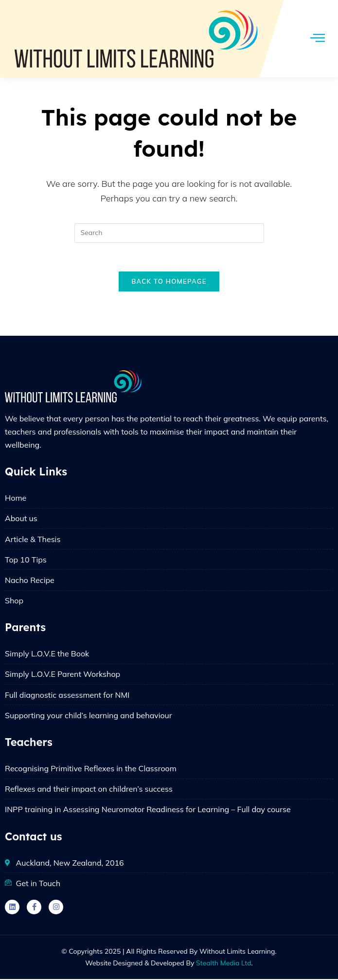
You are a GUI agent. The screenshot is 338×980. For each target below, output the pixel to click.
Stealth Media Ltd (224, 964)
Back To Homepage (169, 282)
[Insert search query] (169, 233)
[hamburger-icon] (317, 39)
